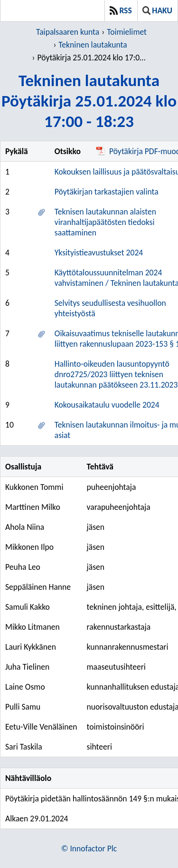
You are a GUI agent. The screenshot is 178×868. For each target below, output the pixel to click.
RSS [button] (121, 10)
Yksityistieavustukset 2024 (99, 253)
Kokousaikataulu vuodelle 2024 (107, 405)
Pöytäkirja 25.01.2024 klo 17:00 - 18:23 (93, 58)
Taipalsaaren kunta (68, 32)
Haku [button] (157, 10)
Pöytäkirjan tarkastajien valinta (107, 192)
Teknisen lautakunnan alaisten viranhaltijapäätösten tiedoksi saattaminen (105, 222)
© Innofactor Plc (89, 848)
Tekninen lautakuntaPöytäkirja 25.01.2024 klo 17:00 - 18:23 (89, 101)
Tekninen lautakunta (93, 45)
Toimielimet (127, 32)
